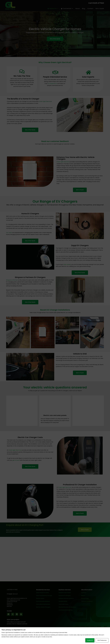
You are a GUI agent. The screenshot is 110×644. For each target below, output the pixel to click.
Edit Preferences (102, 640)
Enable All (90, 640)
